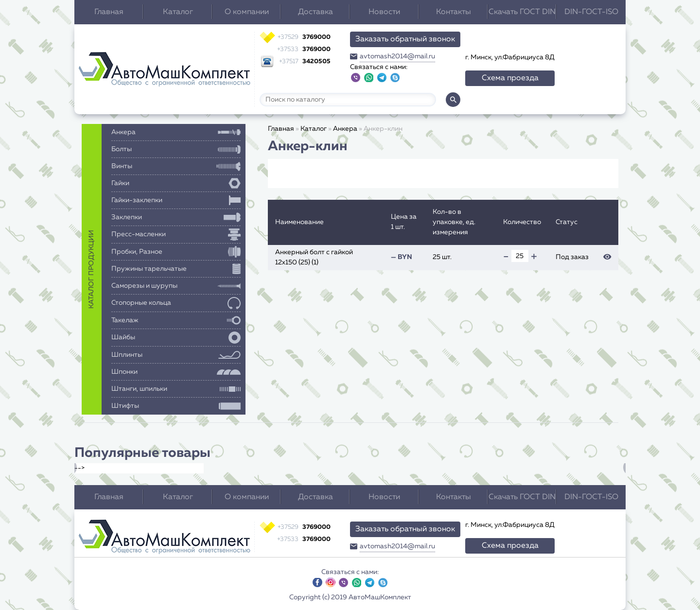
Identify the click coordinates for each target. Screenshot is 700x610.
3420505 (305, 61)
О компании (247, 12)
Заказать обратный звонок (405, 39)
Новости (384, 12)
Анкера (345, 129)
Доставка (315, 12)
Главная (109, 12)
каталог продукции (91, 269)
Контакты (454, 12)
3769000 (304, 37)
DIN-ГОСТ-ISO (591, 12)
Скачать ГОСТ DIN (522, 12)
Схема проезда (510, 78)
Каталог (178, 12)
